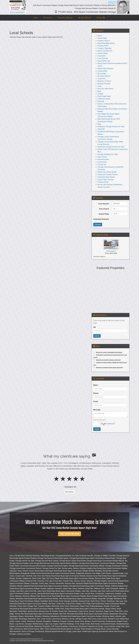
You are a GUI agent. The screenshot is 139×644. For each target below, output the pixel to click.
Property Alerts (103, 46)
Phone (96, 393)
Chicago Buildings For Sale (108, 154)
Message (97, 410)
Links (99, 86)
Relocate (101, 101)
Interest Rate (104, 214)
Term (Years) (104, 209)
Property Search (104, 41)
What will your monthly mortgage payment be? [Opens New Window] (108, 360)
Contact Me (102, 164)
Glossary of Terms (104, 81)
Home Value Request (105, 68)
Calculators (102, 56)
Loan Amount (104, 204)
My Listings (102, 74)
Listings (100, 94)
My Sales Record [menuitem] (85, 18)
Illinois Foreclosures (105, 51)
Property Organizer (105, 48)
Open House (102, 157)
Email (96, 402)
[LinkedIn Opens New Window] (115, 2)
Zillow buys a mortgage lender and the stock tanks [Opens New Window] (109, 367)
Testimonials (102, 38)
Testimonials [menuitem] (48, 18)
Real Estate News (104, 96)
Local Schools (103, 58)
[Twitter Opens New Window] (112, 2)
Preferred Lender (104, 99)
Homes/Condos (103, 159)
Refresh (110, 424)
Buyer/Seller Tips (104, 61)
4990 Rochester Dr (111, 251)
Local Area (101, 79)
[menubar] (70, 18)
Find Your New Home (105, 89)
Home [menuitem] (36, 18)
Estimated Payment (101, 219)
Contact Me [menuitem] (101, 18)
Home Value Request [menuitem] (65, 18)
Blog (99, 91)
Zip (95, 327)
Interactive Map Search (106, 43)
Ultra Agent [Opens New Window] (51, 641)
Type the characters (100, 420)
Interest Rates (103, 53)
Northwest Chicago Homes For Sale (111, 127)
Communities (102, 71)
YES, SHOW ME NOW (69, 534)
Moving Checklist (104, 84)
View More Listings (99, 257)
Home (100, 36)
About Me (101, 129)
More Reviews (69, 492)
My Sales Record (104, 76)
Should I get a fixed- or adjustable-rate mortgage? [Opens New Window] (109, 352)
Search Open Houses (106, 180)
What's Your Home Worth (107, 172)
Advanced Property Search (108, 175)
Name (96, 385)
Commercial (102, 162)
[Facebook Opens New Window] (110, 2)
